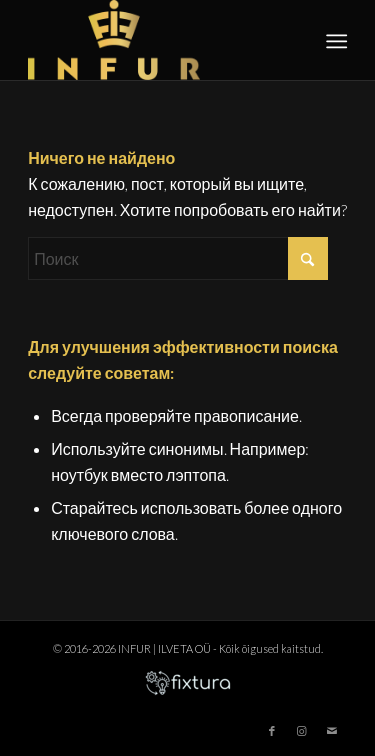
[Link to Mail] (332, 731)
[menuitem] (335, 41)
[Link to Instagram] (302, 731)
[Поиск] (178, 258)
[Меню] (335, 41)
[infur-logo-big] (155, 40)
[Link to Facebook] (272, 731)
